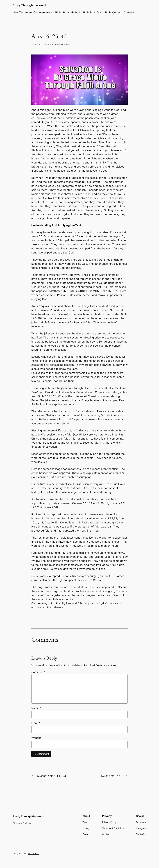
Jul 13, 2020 (38, 44)
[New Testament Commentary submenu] (51, 12)
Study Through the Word (29, 5)
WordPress (33, 853)
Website (36, 738)
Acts (68, 44)
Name (36, 708)
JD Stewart (57, 44)
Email (36, 723)
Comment (39, 672)
